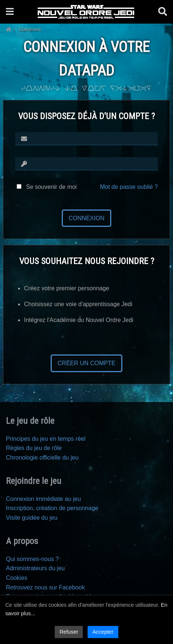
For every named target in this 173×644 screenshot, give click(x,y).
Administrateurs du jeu (35, 568)
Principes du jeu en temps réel (46, 439)
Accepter (103, 632)
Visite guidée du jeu (32, 518)
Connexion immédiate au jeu (43, 499)
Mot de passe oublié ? (129, 187)
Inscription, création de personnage (52, 508)
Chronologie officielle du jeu (42, 458)
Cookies (17, 578)
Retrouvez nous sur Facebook (45, 587)
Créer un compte (86, 363)
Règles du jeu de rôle (34, 448)
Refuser (69, 632)
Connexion (87, 218)
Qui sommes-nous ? (32, 559)
